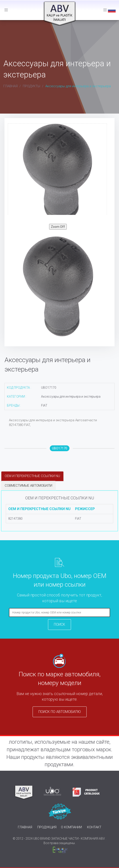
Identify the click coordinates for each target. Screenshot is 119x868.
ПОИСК (59, 624)
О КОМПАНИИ (71, 827)
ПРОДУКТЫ (31, 86)
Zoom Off (58, 227)
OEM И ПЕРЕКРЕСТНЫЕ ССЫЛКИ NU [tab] (32, 476)
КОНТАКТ (94, 827)
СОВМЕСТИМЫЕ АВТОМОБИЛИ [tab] (28, 486)
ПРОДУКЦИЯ (47, 827)
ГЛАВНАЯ (10, 86)
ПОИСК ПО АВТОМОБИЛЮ (60, 712)
